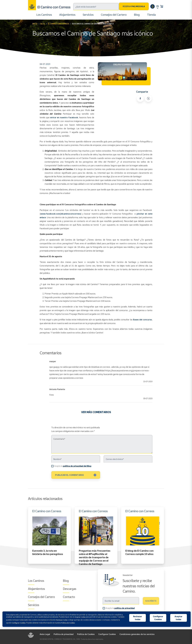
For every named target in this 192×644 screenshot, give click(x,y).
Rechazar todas (138, 618)
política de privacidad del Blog (77, 466)
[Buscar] (96, 7)
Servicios (88, 15)
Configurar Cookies (107, 634)
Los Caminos (44, 15)
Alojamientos (67, 15)
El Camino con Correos (59, 24)
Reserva (134, 6)
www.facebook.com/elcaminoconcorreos (61, 214)
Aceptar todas (178, 618)
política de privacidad (124, 608)
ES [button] (158, 6)
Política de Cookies (86, 634)
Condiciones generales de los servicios (137, 634)
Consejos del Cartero (114, 15)
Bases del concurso (143, 320)
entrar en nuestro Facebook (64, 117)
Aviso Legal (45, 634)
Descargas (70, 589)
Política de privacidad (64, 634)
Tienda (151, 15)
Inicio (35, 24)
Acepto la (73, 466)
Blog (137, 15)
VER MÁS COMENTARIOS (96, 412)
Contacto (69, 597)
